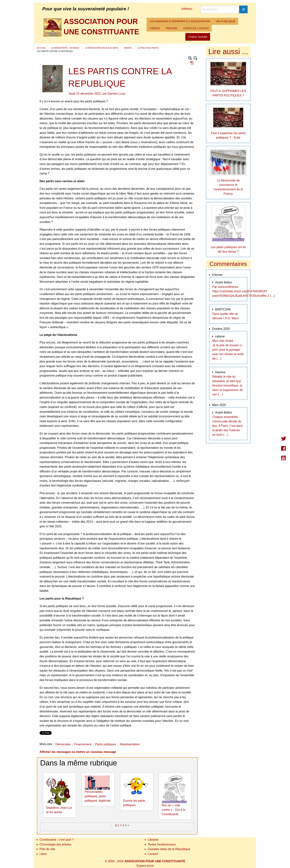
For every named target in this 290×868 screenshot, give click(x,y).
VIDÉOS (155, 28)
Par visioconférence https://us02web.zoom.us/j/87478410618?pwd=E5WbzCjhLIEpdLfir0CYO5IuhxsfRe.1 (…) (244, 291)
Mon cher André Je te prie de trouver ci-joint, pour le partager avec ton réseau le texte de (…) (228, 350)
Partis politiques (106, 744)
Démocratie (63, 744)
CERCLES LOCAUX (196, 28)
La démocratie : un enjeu (65, 48)
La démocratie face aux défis (102, 48)
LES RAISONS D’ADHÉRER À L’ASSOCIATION (180, 21)
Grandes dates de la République (169, 849)
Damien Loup (116, 94)
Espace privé (145, 866)
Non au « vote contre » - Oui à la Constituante (174, 810)
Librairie (153, 840)
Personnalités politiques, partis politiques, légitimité (98, 796)
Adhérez (187, 9)
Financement (83, 744)
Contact (153, 854)
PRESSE (172, 28)
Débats (128, 48)
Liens (43, 854)
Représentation (130, 744)
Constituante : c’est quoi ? (57, 840)
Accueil (41, 48)
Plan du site (47, 849)
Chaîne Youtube (198, 37)
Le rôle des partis (148, 48)
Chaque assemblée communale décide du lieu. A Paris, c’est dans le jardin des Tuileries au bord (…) (228, 426)
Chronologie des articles (55, 844)
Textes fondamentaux (162, 844)
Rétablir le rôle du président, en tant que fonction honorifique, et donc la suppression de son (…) (228, 386)
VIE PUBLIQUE (225, 21)
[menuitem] (180, 21)
